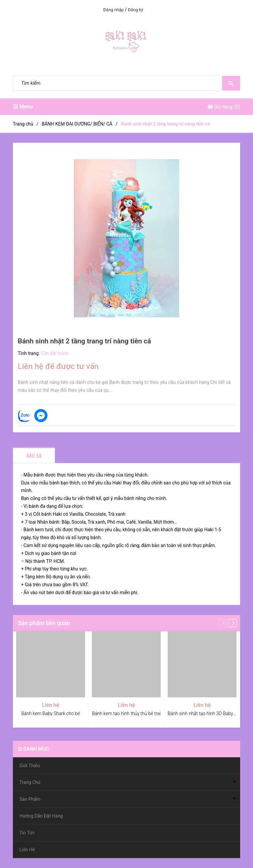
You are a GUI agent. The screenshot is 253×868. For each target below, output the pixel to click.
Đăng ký (135, 10)
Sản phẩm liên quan (44, 623)
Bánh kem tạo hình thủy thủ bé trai (126, 713)
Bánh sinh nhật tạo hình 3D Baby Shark (207, 713)
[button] (233, 623)
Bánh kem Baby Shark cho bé (50, 713)
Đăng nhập (113, 10)
